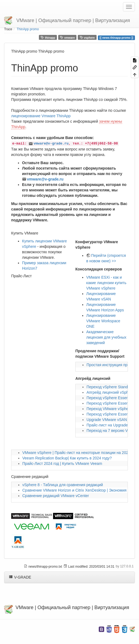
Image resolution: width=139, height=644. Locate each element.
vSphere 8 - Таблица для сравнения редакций (63, 485)
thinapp (48, 37)
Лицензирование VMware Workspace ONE (103, 321)
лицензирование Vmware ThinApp (41, 116)
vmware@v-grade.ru (51, 144)
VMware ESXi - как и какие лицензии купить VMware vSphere (106, 283)
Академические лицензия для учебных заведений (106, 337)
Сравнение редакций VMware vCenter (56, 496)
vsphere (87, 37)
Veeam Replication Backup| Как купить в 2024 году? (67, 458)
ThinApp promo (28, 29)
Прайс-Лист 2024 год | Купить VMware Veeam (62, 464)
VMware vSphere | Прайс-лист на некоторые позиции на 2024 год (80, 453)
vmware (67, 37)
